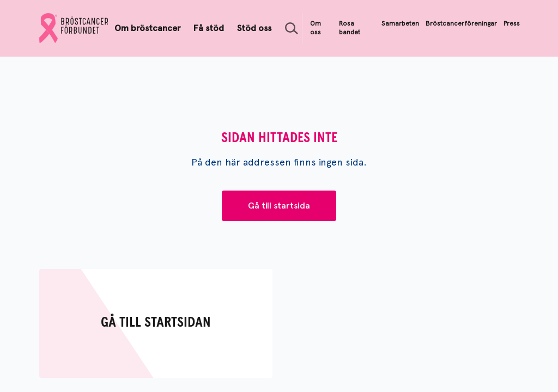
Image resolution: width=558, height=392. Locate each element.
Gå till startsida (279, 206)
